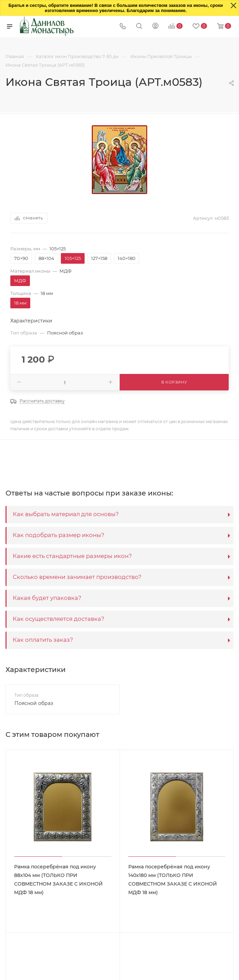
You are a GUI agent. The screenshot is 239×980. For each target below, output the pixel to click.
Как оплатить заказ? (43, 640)
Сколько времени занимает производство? (77, 577)
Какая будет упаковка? (47, 598)
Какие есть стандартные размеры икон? (72, 556)
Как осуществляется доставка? (58, 619)
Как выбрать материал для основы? (66, 514)
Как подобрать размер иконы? (58, 535)
